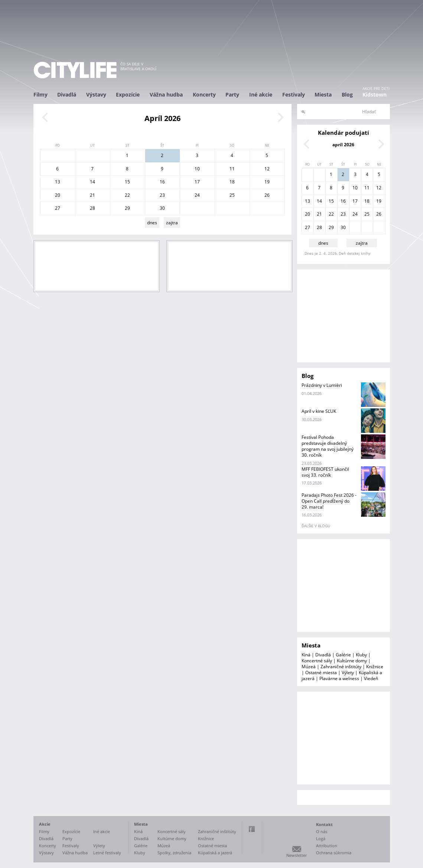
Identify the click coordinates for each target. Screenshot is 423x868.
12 (267, 169)
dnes (152, 223)
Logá (321, 838)
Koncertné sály (317, 661)
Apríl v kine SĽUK (319, 411)
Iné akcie (261, 94)
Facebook (252, 829)
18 (232, 182)
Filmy (40, 94)
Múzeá (309, 667)
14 (92, 182)
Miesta (323, 94)
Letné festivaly (107, 853)
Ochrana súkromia (334, 853)
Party (232, 94)
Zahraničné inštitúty (341, 667)
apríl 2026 (343, 145)
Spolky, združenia (174, 853)
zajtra (172, 223)
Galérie (343, 655)
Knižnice (375, 667)
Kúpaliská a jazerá (215, 853)
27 (58, 208)
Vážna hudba (166, 94)
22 (127, 195)
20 (58, 195)
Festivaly (294, 94)
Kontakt (324, 824)
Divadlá (67, 94)
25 (232, 195)
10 (197, 169)
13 (58, 182)
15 (127, 182)
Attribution (327, 846)
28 (92, 208)
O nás (322, 831)
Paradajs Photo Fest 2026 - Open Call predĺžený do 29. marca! (329, 501)
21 (92, 195)
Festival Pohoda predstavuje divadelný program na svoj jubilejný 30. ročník (328, 446)
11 (232, 169)
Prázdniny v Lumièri (322, 385)
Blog (347, 94)
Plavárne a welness (339, 678)
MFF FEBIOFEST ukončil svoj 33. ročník (325, 472)
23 (162, 195)
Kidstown (375, 94)
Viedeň (371, 678)
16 (162, 182)
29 (127, 208)
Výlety (348, 673)
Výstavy (96, 94)
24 (197, 195)
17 (197, 182)
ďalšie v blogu (316, 526)
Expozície (128, 94)
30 (162, 208)
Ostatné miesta (321, 673)
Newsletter (297, 855)
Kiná (306, 655)
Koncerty (204, 94)
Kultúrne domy (352, 661)
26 (267, 195)
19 (267, 182)
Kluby (361, 655)
